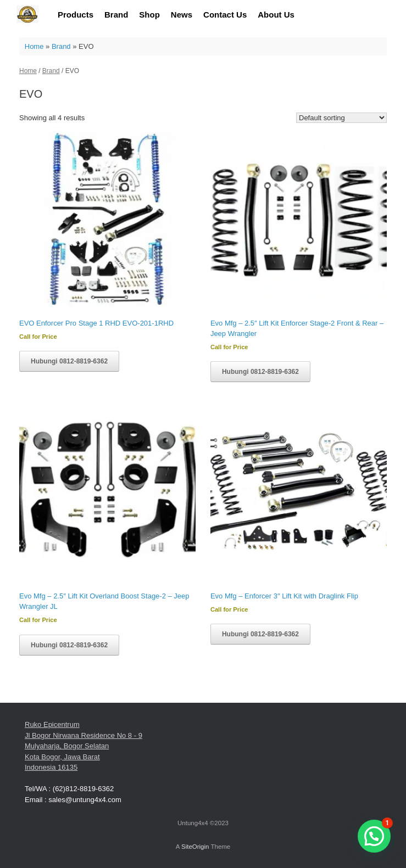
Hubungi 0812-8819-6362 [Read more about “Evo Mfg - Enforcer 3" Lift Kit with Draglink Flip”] (260, 634)
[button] (374, 836)
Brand (116, 15)
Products (76, 15)
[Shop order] (341, 118)
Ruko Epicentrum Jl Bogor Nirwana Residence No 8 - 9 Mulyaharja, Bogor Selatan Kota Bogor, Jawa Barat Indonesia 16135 (84, 746)
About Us (276, 15)
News (182, 15)
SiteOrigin (195, 847)
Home (34, 46)
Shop (149, 15)
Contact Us (225, 15)
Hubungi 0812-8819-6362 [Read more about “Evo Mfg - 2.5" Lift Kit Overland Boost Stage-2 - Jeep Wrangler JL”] (69, 645)
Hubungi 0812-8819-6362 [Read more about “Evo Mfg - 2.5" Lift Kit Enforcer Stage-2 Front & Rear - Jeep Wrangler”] (260, 372)
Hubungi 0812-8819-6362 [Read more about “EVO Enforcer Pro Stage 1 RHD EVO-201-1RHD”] (69, 361)
